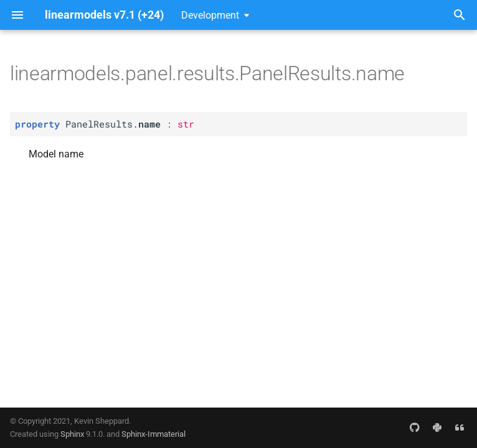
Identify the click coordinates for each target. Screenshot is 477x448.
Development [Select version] (210, 15)
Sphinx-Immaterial (153, 434)
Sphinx (72, 434)
